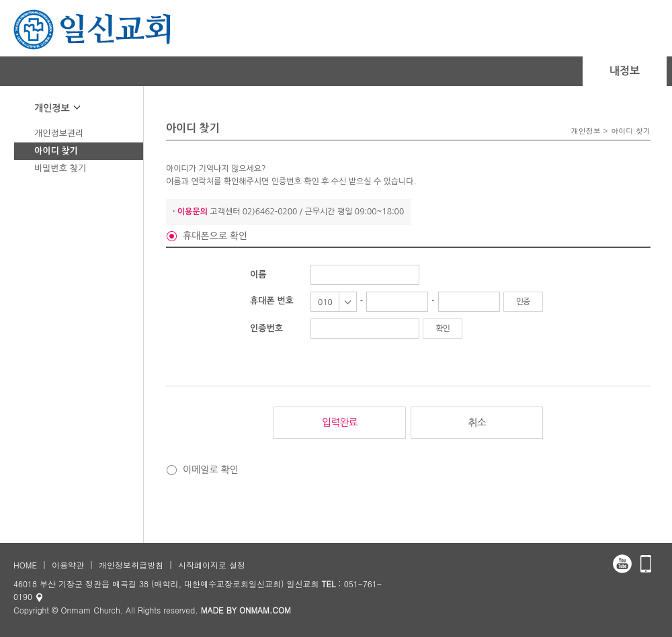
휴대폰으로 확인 (215, 236)
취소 (477, 422)
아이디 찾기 (56, 151)
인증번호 (266, 328)
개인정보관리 (59, 133)
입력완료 (339, 422)
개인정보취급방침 (131, 565)
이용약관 (68, 565)
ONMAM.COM (265, 610)
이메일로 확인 (211, 470)
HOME (25, 565)
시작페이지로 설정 (212, 565)
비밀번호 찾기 (60, 168)
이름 (258, 274)
